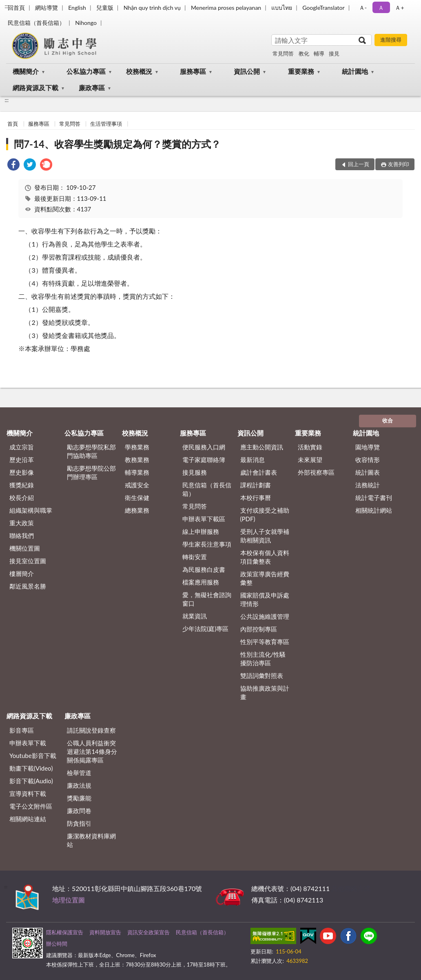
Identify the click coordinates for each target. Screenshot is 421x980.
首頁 (13, 124)
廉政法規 (79, 785)
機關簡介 (26, 71)
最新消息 (253, 460)
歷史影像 (22, 472)
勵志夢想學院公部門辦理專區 (91, 472)
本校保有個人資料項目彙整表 (265, 557)
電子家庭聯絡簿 (204, 460)
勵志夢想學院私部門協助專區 (91, 451)
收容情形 (368, 460)
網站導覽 (47, 8)
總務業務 (137, 510)
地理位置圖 (69, 900)
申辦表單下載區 (204, 519)
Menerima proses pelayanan (226, 8)
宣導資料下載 (28, 793)
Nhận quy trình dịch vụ (152, 8)
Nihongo (86, 23)
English (77, 8)
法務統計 (368, 485)
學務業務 (137, 447)
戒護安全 (137, 485)
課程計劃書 (256, 485)
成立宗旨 (22, 447)
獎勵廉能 (79, 798)
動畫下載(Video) (31, 768)
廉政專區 (92, 88)
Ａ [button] (381, 8)
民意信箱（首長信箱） (36, 23)
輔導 (319, 53)
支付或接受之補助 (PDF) (265, 514)
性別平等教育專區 (265, 642)
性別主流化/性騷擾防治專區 (263, 659)
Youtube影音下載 (33, 756)
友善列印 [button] (399, 164)
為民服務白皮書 (204, 569)
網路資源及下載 (35, 88)
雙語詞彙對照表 (262, 676)
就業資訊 (195, 616)
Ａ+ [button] (399, 8)
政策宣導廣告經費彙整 (265, 578)
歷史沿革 (22, 460)
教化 (304, 53)
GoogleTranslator (324, 8)
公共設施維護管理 (265, 616)
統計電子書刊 (374, 498)
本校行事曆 (256, 498)
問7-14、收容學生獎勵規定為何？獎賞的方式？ (117, 144)
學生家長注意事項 (207, 544)
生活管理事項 (106, 124)
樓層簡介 (22, 573)
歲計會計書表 (259, 472)
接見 (334, 53)
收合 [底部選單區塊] (388, 420)
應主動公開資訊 (262, 447)
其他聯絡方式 (351, 888)
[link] (13, 166)
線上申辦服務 (201, 531)
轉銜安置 (195, 557)
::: (7, 6)
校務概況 (139, 71)
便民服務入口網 (204, 447)
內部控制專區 (259, 629)
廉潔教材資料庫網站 (91, 840)
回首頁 (16, 8)
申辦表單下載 (28, 743)
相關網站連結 (28, 819)
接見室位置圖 (28, 561)
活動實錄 (310, 447)
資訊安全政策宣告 (148, 932)
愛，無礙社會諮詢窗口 (207, 599)
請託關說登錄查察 (91, 730)
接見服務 (195, 472)
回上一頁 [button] (359, 164)
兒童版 (105, 8)
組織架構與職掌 (31, 510)
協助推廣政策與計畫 (265, 692)
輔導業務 (137, 472)
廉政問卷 (79, 811)
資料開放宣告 (105, 932)
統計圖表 (368, 472)
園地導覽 (368, 447)
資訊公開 (247, 71)
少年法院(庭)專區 (205, 629)
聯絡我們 (22, 536)
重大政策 (22, 523)
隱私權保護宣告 (65, 932)
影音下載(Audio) (31, 781)
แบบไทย (282, 8)
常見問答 (283, 53)
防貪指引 (79, 823)
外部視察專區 (316, 472)
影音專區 (22, 730)
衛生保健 (137, 498)
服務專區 (193, 71)
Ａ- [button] (363, 8)
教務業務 (137, 460)
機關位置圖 (25, 548)
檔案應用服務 (201, 582)
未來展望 (310, 460)
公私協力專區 (86, 71)
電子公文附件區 (31, 806)
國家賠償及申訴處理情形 (265, 599)
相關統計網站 (374, 510)
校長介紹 (22, 498)
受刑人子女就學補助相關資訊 (265, 536)
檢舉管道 (79, 773)
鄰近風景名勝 (28, 586)
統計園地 (355, 71)
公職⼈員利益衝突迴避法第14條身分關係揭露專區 (92, 751)
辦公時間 (57, 944)
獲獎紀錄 (22, 485)
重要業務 (301, 71)
